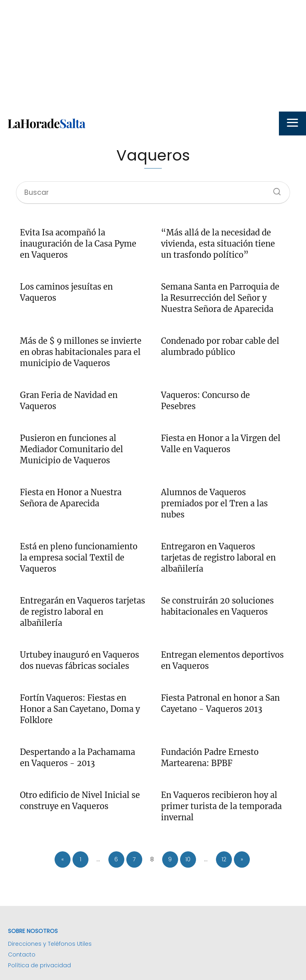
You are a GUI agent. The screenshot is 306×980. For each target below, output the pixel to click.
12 (224, 859)
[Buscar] (274, 189)
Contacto (22, 955)
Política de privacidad (39, 965)
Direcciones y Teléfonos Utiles (50, 944)
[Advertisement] (153, 56)
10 (188, 859)
